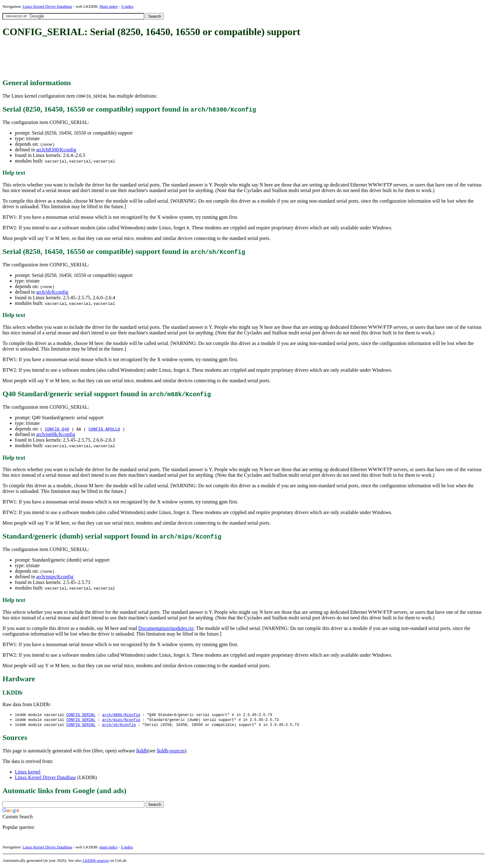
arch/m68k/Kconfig (55, 434)
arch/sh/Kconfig (52, 292)
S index (127, 6)
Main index (109, 6)
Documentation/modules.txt (166, 628)
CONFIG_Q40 (57, 429)
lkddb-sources (171, 752)
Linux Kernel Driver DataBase (48, 6)
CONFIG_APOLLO (104, 429)
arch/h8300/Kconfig (56, 150)
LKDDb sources (96, 861)
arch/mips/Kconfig (55, 577)
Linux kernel (28, 773)
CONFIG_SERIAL (81, 715)
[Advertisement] (116, 58)
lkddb (142, 752)
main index (108, 848)
